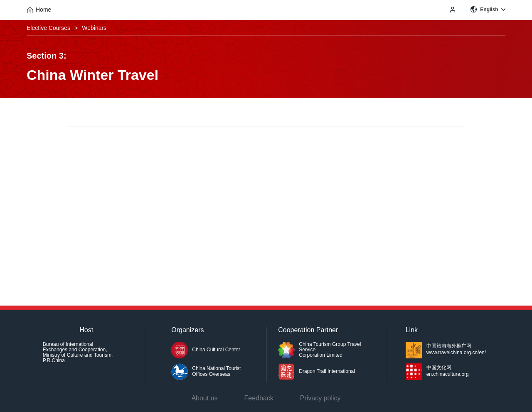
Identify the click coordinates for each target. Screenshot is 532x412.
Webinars (94, 28)
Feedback (259, 398)
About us (204, 398)
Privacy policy (320, 398)
